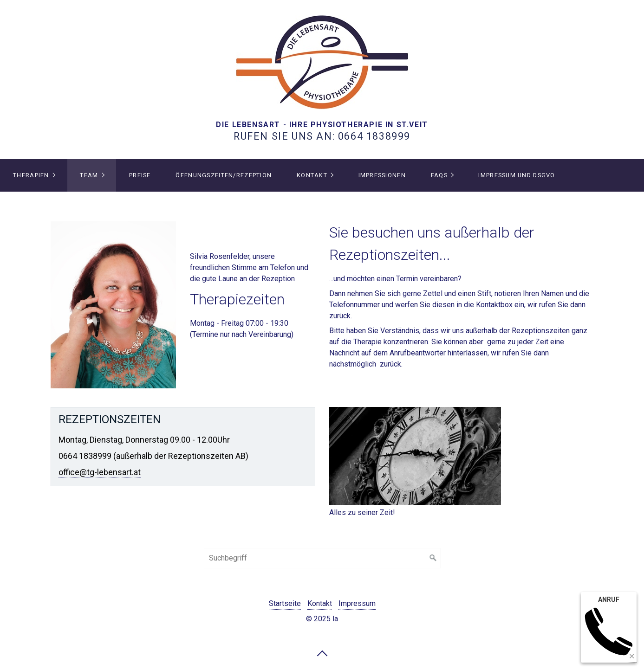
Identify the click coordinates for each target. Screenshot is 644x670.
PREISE (140, 175)
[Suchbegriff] (322, 558)
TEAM (89, 175)
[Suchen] (433, 558)
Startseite (285, 603)
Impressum (357, 603)
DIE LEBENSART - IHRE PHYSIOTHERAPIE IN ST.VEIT (322, 125)
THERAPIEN (31, 175)
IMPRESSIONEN (382, 175)
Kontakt (312, 175)
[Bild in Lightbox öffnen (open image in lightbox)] (113, 305)
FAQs (439, 175)
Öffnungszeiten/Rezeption (224, 175)
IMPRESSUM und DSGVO (517, 175)
